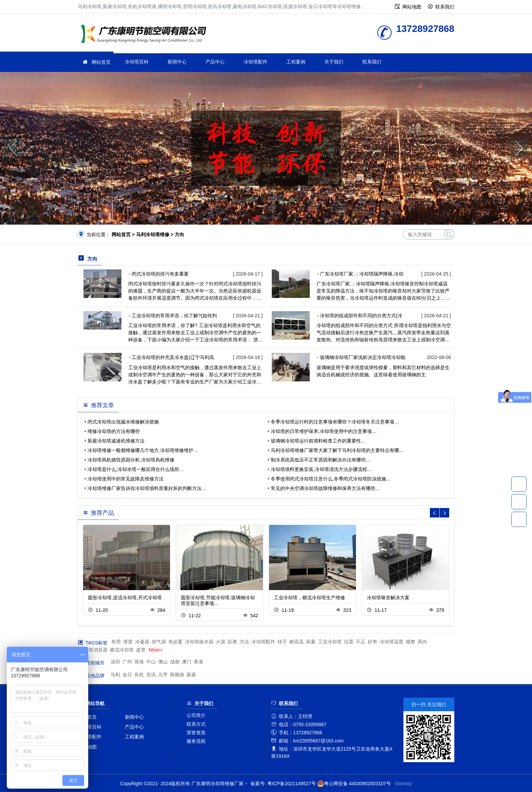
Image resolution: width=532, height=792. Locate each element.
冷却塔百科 (137, 62)
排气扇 (159, 642)
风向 (422, 642)
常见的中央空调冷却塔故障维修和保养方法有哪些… (325, 488)
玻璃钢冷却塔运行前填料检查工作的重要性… (318, 441)
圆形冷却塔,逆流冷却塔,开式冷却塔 (125, 598)
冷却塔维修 (146, 35)
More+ (156, 650)
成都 (175, 662)
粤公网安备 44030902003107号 (354, 784)
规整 (411, 642)
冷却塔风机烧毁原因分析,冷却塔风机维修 (131, 460)
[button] (256, 218)
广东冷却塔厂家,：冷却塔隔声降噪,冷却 (362, 274)
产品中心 (215, 62)
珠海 (139, 662)
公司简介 (196, 715)
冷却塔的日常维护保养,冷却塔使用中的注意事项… (324, 431)
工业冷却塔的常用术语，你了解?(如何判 (174, 316)
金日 (127, 675)
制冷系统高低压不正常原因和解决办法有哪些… (321, 460)
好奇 (373, 642)
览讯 (151, 675)
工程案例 (296, 62)
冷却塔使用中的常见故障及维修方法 (126, 479)
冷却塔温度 (392, 642)
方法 (244, 642)
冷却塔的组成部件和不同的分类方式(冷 (361, 316)
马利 (115, 675)
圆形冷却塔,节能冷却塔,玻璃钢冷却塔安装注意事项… (218, 600)
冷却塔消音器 (93, 650)
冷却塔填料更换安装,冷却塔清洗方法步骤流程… (321, 469)
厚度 (128, 642)
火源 (221, 642)
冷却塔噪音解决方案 (388, 598)
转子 (282, 642)
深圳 (115, 662)
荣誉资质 (196, 733)
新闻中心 (177, 62)
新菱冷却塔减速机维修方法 (116, 441)
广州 (127, 662)
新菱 (191, 675)
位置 (349, 642)
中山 (151, 662)
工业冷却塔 (330, 642)
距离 (232, 642)
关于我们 (334, 62)
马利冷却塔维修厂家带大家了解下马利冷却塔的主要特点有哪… (337, 450)
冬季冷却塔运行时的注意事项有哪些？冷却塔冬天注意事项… (335, 422)
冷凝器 (142, 642)
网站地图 (412, 7)
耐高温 (297, 642)
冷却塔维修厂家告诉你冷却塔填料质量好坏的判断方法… (147, 488)
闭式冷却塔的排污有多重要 (160, 274)
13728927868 (519, 484)
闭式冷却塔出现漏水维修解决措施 (123, 422)
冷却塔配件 (255, 62)
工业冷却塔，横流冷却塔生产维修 (309, 598)
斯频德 (177, 675)
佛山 (163, 662)
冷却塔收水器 (199, 642)
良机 (139, 675)
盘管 (141, 650)
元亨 (163, 675)
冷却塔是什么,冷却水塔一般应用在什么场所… (136, 469)
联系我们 (445, 7)
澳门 (187, 662)
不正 (361, 642)
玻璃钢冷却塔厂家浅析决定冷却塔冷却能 (363, 357)
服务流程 (196, 741)
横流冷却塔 (122, 650)
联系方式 (196, 724)
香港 (198, 662)
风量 (311, 642)
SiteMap (403, 784)
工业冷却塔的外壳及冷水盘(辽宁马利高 (173, 357)
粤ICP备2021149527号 (292, 784)
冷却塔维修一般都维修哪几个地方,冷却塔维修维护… (143, 450)
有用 (116, 642)
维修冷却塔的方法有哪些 (114, 431)
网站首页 (101, 62)
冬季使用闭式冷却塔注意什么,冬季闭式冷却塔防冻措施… (331, 479)
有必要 (175, 642)
